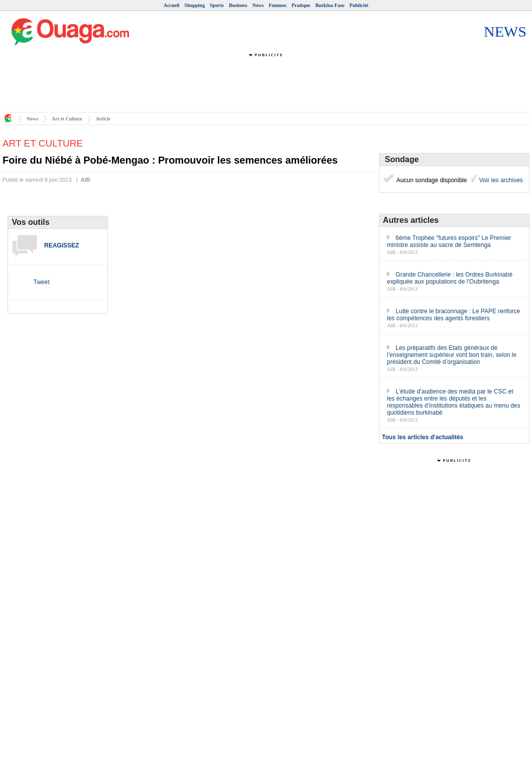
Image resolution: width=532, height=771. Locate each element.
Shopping (195, 5)
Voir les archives (500, 180)
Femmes (278, 5)
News (258, 5)
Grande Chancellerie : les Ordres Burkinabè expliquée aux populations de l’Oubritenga (450, 278)
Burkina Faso (330, 5)
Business (238, 5)
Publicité (359, 5)
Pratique (301, 5)
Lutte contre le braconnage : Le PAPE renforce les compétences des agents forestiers (453, 315)
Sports (217, 5)
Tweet (41, 282)
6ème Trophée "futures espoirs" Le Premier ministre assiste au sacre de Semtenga (449, 241)
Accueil (172, 5)
